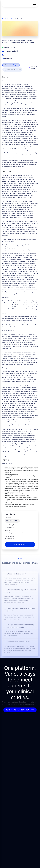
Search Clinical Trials (8, 19)
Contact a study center (20, 545)
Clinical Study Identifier (12, 525)
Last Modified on (10, 536)
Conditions (8, 518)
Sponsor (7, 531)
